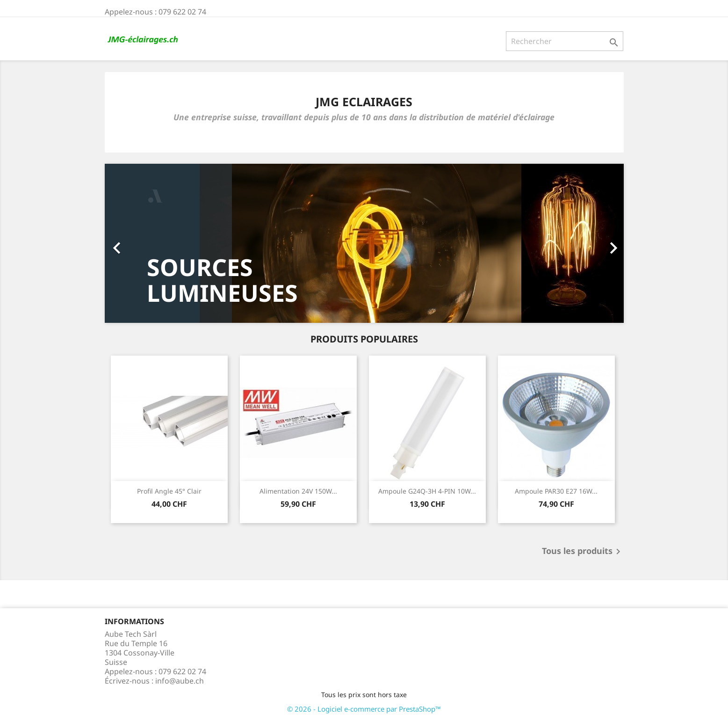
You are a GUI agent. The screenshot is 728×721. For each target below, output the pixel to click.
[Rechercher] (565, 41)
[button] (144, 243)
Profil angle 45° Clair (169, 491)
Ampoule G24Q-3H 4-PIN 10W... (427, 491)
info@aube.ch (180, 681)
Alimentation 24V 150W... (298, 491)
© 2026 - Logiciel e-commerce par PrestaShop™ (364, 709)
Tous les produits (583, 552)
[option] (364, 243)
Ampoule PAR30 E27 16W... (556, 491)
